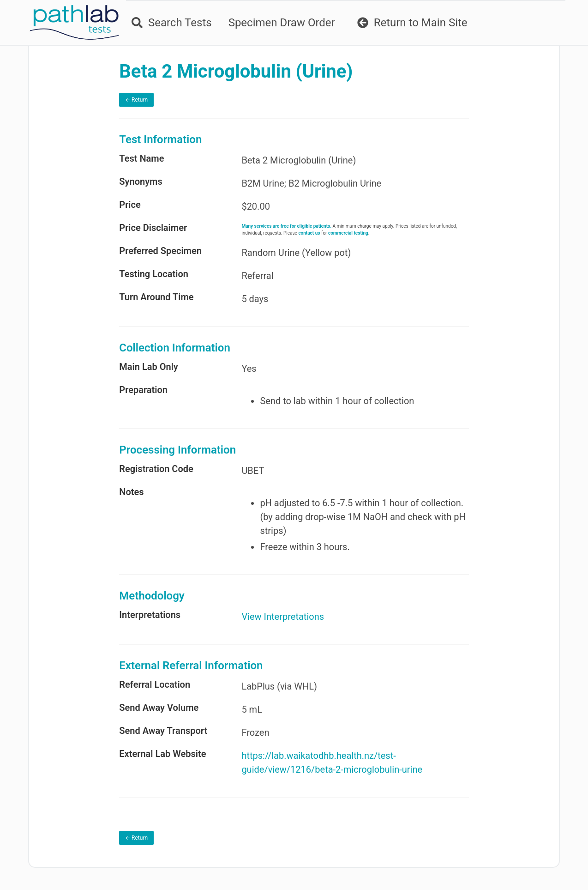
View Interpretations (283, 617)
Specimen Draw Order (282, 23)
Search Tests (172, 23)
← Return (136, 100)
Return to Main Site (412, 23)
